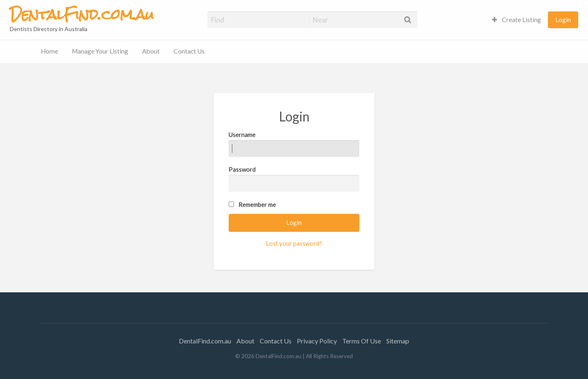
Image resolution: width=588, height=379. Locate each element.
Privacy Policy (317, 341)
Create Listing (517, 20)
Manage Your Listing (100, 51)
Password (294, 179)
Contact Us (189, 51)
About (151, 51)
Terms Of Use (362, 341)
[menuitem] (517, 20)
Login (563, 20)
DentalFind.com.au (205, 341)
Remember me (257, 204)
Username (294, 144)
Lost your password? (294, 243)
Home (49, 51)
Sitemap (398, 341)
